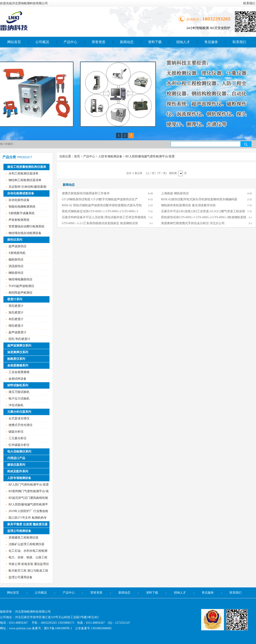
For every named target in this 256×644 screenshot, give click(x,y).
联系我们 (249, 3)
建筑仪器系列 (16, 465)
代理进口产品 (16, 458)
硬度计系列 (15, 299)
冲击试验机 (16, 405)
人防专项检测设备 (19, 478)
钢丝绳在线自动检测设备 (25, 233)
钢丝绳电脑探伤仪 (20, 279)
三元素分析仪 (17, 438)
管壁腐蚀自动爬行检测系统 (26, 226)
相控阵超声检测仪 (20, 293)
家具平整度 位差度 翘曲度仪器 (27, 524)
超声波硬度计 (17, 332)
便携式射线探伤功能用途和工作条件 (86, 193)
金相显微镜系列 (18, 365)
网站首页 (14, 42)
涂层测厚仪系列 (18, 352)
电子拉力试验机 (19, 399)
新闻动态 (127, 42)
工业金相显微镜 (19, 372)
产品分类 (9, 157)
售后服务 (211, 42)
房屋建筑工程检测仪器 (23, 538)
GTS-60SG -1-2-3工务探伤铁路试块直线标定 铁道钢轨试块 (100, 223)
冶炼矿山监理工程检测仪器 (26, 544)
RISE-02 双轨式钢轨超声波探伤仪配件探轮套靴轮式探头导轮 (102, 205)
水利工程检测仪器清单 (23, 173)
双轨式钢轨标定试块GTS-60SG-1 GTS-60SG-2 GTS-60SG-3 (100, 211)
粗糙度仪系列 (16, 359)
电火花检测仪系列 (19, 452)
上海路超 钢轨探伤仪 (175, 193)
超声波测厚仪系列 (19, 346)
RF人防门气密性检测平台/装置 (29, 485)
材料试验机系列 (18, 385)
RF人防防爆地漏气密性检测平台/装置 (150, 156)
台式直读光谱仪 (19, 418)
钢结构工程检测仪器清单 (25, 180)
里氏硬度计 (16, 306)
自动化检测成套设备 (21, 193)
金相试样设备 (17, 379)
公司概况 (42, 42)
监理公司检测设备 (19, 531)
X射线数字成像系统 (22, 213)
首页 (77, 156)
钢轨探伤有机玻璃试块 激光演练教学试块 (188, 205)
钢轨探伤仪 (16, 273)
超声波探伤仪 (17, 246)
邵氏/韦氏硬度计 (19, 339)
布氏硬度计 (16, 319)
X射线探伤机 (17, 253)
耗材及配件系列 (18, 471)
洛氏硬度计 (16, 312)
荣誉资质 (99, 42)
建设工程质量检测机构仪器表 (27, 167)
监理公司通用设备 (20, 577)
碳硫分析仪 (16, 432)
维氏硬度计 (16, 326)
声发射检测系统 (19, 220)
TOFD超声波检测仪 (21, 286)
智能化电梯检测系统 (22, 207)
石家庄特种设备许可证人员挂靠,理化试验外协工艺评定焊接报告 (104, 217)
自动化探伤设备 (19, 200)
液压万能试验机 (19, 392)
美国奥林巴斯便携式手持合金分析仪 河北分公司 (193, 223)
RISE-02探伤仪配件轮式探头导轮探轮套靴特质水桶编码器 (199, 199)
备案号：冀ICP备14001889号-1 (52, 628)
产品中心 (70, 42)
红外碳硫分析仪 (19, 445)
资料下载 (155, 42)
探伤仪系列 (15, 240)
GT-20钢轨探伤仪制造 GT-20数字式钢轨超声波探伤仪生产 (100, 199)
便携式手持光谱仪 (20, 425)
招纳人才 (183, 42)
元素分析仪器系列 (19, 412)
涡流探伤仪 (16, 266)
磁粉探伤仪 (16, 260)
